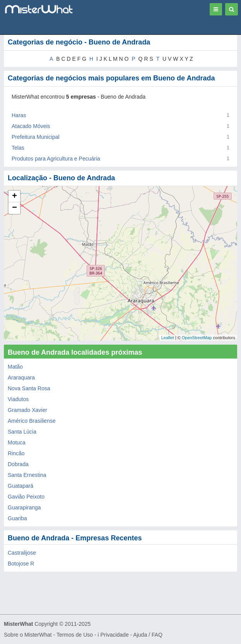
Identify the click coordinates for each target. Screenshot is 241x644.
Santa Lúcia (22, 432)
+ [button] (15, 196)
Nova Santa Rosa (29, 388)
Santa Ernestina (27, 475)
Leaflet (168, 338)
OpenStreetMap (197, 338)
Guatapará (21, 486)
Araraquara (21, 378)
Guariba (17, 518)
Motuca (17, 442)
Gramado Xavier (27, 410)
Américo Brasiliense (32, 421)
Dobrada (18, 464)
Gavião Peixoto (26, 497)
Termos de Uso (75, 635)
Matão (15, 367)
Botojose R (21, 564)
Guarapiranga (24, 507)
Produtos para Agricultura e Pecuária (56, 159)
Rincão (16, 453)
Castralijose (22, 553)
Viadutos (18, 399)
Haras (19, 115)
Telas (18, 148)
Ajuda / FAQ (148, 635)
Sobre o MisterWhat (28, 635)
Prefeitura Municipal (36, 137)
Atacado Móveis (31, 126)
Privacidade (115, 635)
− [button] (15, 208)
